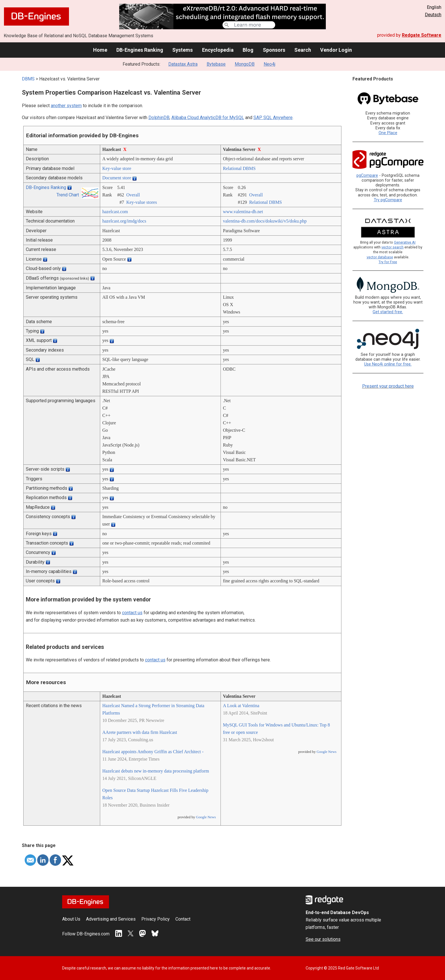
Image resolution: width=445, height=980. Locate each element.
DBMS (28, 79)
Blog (248, 50)
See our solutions (323, 939)
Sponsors (274, 50)
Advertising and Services (111, 919)
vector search (392, 247)
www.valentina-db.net (243, 212)
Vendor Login (336, 50)
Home (100, 50)
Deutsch (433, 15)
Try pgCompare (388, 200)
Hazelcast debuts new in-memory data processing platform (156, 771)
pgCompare (367, 176)
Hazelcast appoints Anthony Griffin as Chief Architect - (153, 752)
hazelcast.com (115, 212)
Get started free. (388, 312)
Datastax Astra (183, 64)
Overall (133, 195)
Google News (206, 817)
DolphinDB (159, 118)
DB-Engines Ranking (140, 50)
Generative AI (405, 242)
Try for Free (388, 262)
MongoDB (245, 64)
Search (303, 50)
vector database (380, 257)
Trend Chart (68, 195)
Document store (117, 178)
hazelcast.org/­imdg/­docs (124, 221)
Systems (182, 50)
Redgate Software (422, 35)
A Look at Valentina (241, 706)
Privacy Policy (156, 919)
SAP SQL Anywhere (273, 118)
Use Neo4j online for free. (388, 364)
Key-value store (117, 168)
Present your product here (388, 386)
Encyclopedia (218, 50)
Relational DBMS (239, 168)
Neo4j (269, 64)
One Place (388, 133)
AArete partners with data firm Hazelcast (140, 732)
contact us (132, 613)
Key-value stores (142, 202)
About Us (71, 919)
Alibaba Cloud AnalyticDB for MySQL (208, 118)
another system (66, 106)
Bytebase (216, 64)
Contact (183, 919)
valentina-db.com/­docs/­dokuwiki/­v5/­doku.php (265, 221)
